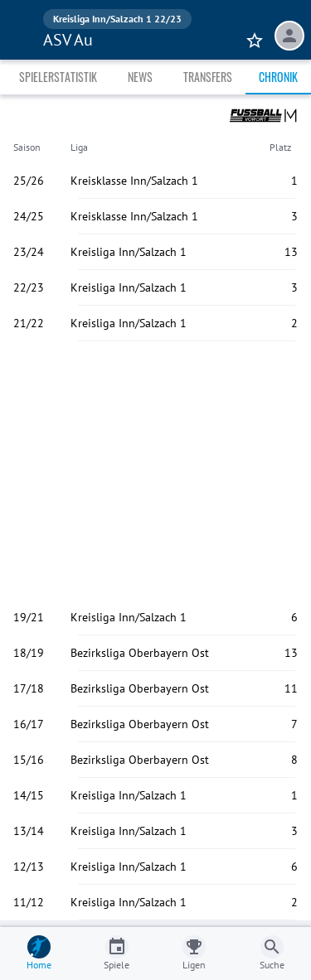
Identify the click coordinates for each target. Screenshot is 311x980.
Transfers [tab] (208, 77)
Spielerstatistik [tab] (58, 77)
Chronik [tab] (278, 77)
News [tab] (140, 77)
